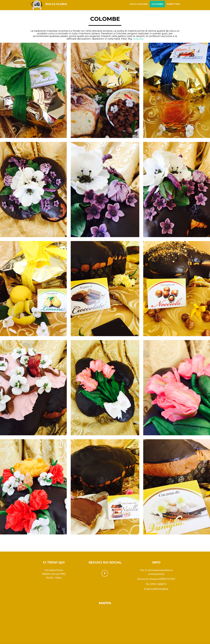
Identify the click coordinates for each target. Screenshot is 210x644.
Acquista (138, 39)
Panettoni (173, 7)
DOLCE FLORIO (58, 7)
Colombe (157, 7)
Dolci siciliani (139, 7)
